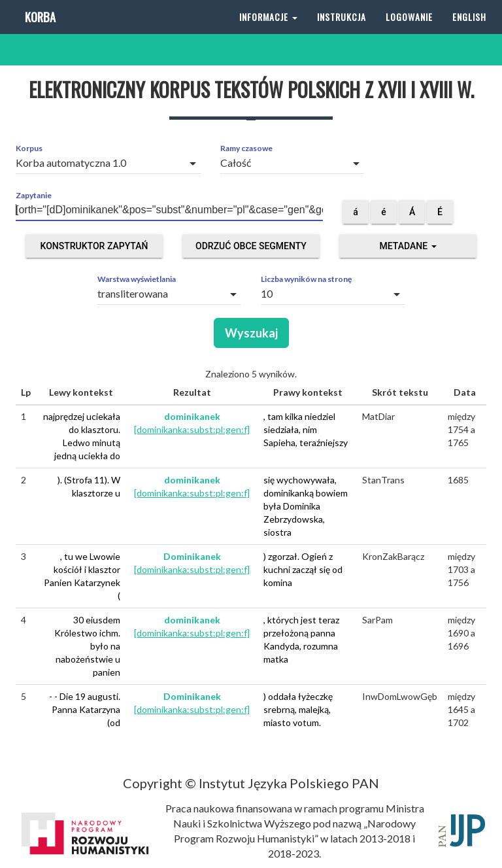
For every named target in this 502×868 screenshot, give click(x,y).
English (469, 32)
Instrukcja (342, 32)
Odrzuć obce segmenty (251, 246)
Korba (39, 32)
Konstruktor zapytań (94, 246)
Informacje (268, 32)
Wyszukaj (251, 333)
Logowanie (409, 32)
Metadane (408, 246)
